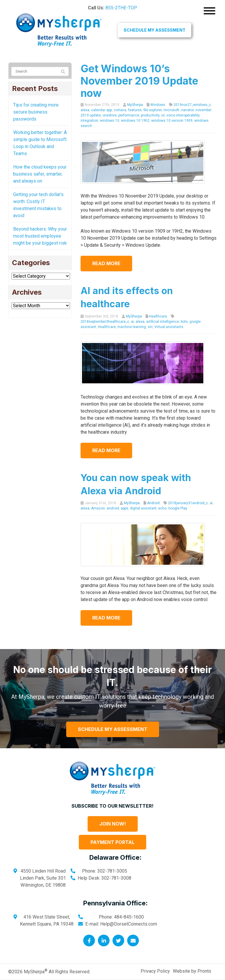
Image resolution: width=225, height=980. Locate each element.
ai (132, 322)
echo (162, 508)
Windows (158, 105)
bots (184, 322)
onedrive (110, 115)
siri (150, 327)
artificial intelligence (163, 322)
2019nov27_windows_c (192, 105)
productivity (150, 115)
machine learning (132, 327)
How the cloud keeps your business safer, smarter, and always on (40, 174)
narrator (187, 110)
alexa (85, 110)
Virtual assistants (169, 327)
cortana (120, 110)
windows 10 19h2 (135, 121)
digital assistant (143, 508)
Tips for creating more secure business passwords (36, 112)
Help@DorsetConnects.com (129, 924)
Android (153, 503)
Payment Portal (112, 842)
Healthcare (158, 316)
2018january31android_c (188, 503)
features (135, 110)
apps (125, 508)
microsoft (171, 110)
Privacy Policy (155, 971)
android (113, 508)
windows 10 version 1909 (172, 121)
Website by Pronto (192, 971)
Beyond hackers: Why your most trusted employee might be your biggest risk (40, 236)
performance (129, 115)
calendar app (102, 110)
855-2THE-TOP (121, 8)
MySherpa (135, 105)
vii (163, 115)
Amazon (98, 508)
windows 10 (110, 121)
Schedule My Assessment (155, 30)
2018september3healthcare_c (105, 322)
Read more (106, 263)
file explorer (153, 110)
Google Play (178, 508)
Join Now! (113, 824)
